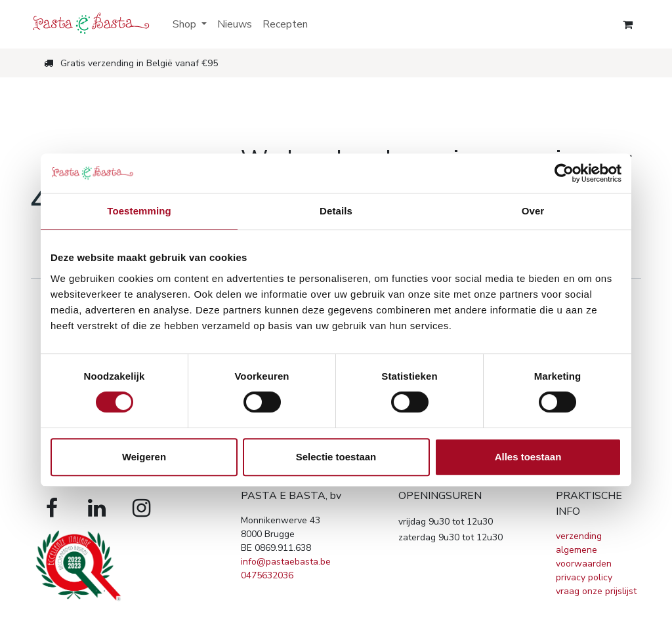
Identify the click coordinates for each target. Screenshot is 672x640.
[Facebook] (52, 508)
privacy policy (584, 577)
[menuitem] (190, 24)
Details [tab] (336, 211)
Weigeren (144, 457)
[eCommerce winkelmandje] (627, 24)
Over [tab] (533, 211)
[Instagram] (141, 508)
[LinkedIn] (96, 508)
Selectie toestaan (336, 457)
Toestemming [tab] (139, 211)
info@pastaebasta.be (286, 562)
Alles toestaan (528, 457)
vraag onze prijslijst (596, 591)
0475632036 (267, 575)
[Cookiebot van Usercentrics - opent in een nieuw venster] (564, 173)
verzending (579, 536)
